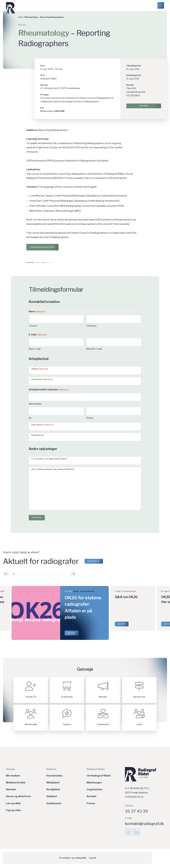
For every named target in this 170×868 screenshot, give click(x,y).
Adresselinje (35, 404)
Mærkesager (94, 784)
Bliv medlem (13, 777)
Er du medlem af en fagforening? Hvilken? (49, 459)
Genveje (10, 770)
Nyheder (11, 791)
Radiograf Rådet (96, 770)
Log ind (92, 859)
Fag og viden (13, 811)
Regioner (51, 770)
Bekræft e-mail (94, 349)
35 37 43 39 (136, 812)
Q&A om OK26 (126, 598)
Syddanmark (54, 805)
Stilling (40, 369)
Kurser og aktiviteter (18, 798)
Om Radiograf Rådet (99, 777)
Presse (91, 805)
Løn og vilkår (13, 805)
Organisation (95, 791)
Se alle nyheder (96, 562)
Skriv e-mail (35, 349)
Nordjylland (53, 791)
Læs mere (72, 634)
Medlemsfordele (16, 784)
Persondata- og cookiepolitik (73, 859)
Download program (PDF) (42, 247)
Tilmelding (144, 107)
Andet (76, 592)
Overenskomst (87, 592)
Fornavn (33, 326)
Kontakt (92, 798)
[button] (6, 575)
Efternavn (92, 326)
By (30, 418)
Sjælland (52, 798)
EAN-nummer (43, 425)
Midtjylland (53, 784)
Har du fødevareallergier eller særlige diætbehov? (53, 469)
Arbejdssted (42, 379)
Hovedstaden (54, 777)
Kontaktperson (38, 435)
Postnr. (90, 418)
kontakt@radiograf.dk (144, 825)
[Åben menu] (161, 5)
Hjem (20, 17)
